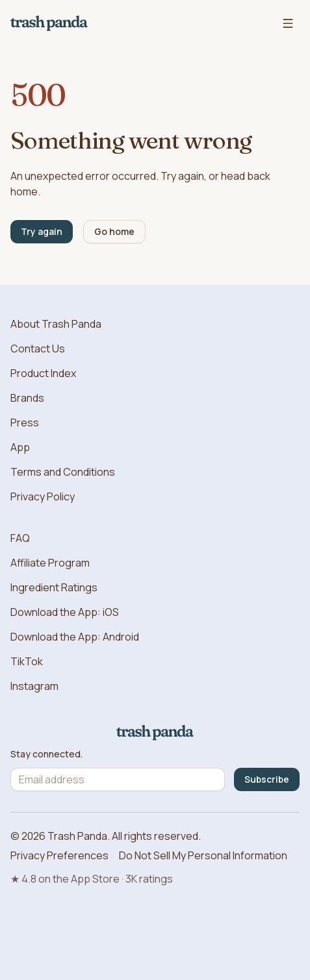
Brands (27, 398)
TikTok (27, 661)
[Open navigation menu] (288, 23)
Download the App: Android (75, 637)
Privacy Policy (43, 496)
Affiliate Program (50, 563)
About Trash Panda (56, 324)
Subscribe (267, 779)
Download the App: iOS (65, 612)
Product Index (43, 373)
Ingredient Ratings (54, 587)
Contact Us (38, 349)
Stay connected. (46, 754)
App (20, 447)
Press (25, 423)
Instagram (34, 686)
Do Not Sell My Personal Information (203, 855)
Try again (42, 231)
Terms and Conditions (63, 472)
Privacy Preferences (59, 855)
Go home (114, 231)
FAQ (20, 538)
